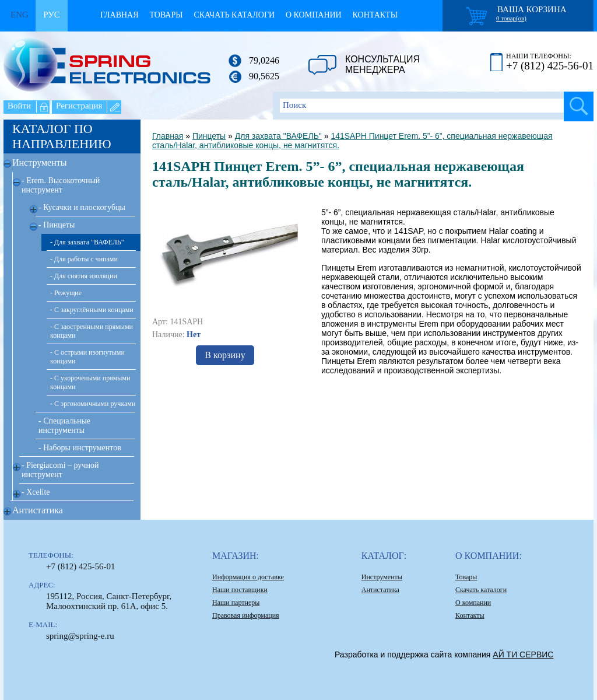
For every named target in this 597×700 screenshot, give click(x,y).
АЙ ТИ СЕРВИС (523, 654)
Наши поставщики (240, 590)
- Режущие (66, 293)
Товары (166, 15)
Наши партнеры (236, 603)
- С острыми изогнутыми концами (87, 357)
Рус (52, 15)
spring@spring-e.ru (80, 636)
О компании (314, 15)
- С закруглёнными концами (92, 310)
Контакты (375, 15)
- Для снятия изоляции (84, 276)
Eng (20, 15)
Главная (120, 15)
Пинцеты (209, 136)
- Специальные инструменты (64, 426)
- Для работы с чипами (84, 259)
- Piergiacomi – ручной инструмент (60, 470)
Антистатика (38, 510)
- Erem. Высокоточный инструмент (61, 185)
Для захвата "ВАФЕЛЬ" (278, 136)
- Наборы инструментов (80, 448)
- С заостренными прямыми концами (92, 331)
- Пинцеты (57, 225)
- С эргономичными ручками (93, 404)
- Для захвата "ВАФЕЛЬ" (87, 242)
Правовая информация (246, 615)
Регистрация (79, 106)
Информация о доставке (248, 577)
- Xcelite (36, 492)
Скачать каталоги (234, 15)
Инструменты (40, 162)
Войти (19, 106)
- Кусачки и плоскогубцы (82, 207)
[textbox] (433, 106)
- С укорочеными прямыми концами (90, 382)
